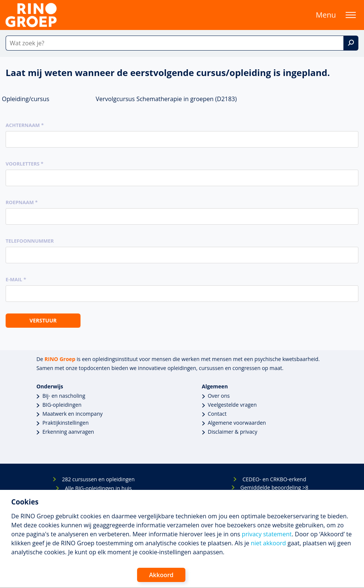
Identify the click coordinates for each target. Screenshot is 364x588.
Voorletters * (25, 164)
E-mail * (16, 279)
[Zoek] (351, 43)
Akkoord (161, 575)
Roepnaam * (22, 202)
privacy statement (267, 534)
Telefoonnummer (30, 241)
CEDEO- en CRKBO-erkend (274, 479)
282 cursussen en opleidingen (98, 479)
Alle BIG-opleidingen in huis (98, 488)
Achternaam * (25, 125)
